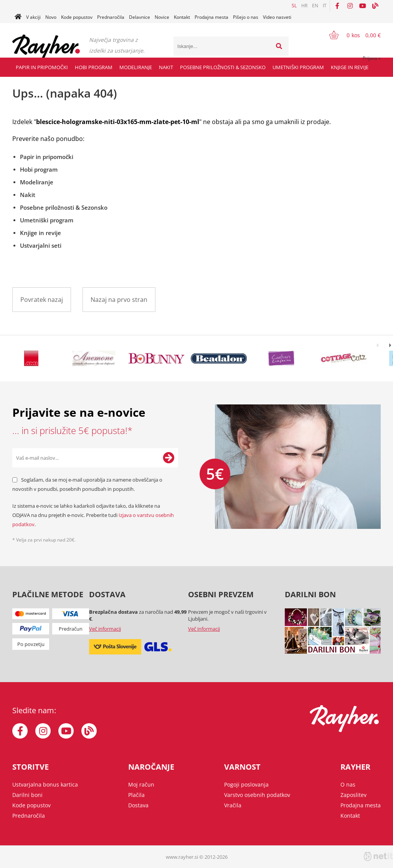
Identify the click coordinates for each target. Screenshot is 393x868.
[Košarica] (350, 35)
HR (304, 6)
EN (315, 6)
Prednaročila (111, 17)
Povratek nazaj (42, 300)
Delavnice (140, 17)
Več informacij (105, 629)
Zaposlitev (353, 795)
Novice (162, 17)
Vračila (233, 805)
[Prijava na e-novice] (168, 458)
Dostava (138, 805)
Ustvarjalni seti (41, 245)
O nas (348, 784)
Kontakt (182, 17)
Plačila (136, 795)
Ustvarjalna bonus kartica (45, 784)
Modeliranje (136, 67)
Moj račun (141, 784)
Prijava (372, 58)
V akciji (33, 17)
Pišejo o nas (246, 17)
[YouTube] (363, 6)
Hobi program (94, 67)
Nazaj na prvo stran (119, 300)
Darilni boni (27, 795)
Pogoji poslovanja (246, 784)
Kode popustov (77, 17)
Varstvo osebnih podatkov (257, 795)
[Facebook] (337, 6)
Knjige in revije (350, 67)
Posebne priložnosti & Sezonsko (223, 67)
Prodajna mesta (211, 17)
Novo (51, 17)
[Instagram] (350, 6)
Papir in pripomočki (42, 67)
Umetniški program (298, 67)
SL (294, 6)
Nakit (166, 67)
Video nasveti (277, 17)
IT (325, 6)
